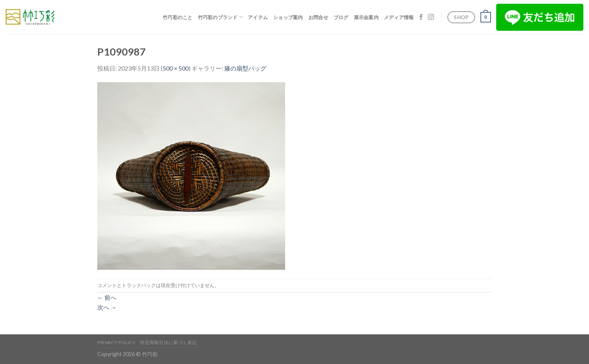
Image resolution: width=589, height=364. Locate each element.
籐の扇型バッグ (245, 68)
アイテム (258, 17)
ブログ (341, 17)
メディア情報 (399, 17)
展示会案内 (366, 17)
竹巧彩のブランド (220, 17)
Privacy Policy (116, 342)
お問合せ (318, 17)
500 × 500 (176, 68)
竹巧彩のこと (178, 17)
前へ (107, 297)
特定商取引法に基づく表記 (168, 342)
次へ (107, 307)
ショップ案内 (288, 17)
